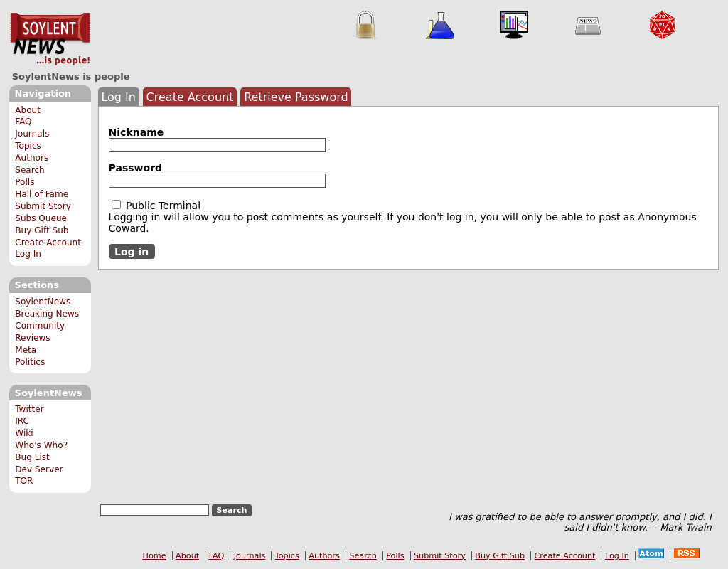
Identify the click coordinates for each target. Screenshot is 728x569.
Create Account (48, 243)
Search (30, 170)
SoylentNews (50, 39)
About (28, 110)
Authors (32, 158)
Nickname (136, 132)
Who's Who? (41, 445)
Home (155, 556)
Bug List (32, 457)
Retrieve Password (296, 97)
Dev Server (39, 469)
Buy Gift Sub (42, 230)
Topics (28, 146)
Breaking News (47, 314)
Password (135, 168)
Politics (30, 362)
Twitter (29, 409)
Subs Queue (41, 218)
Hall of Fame (42, 194)
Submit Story (43, 206)
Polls (25, 182)
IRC (22, 421)
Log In (28, 254)
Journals (32, 134)
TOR (24, 481)
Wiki (24, 433)
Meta (26, 350)
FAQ (23, 122)
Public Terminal (156, 206)
